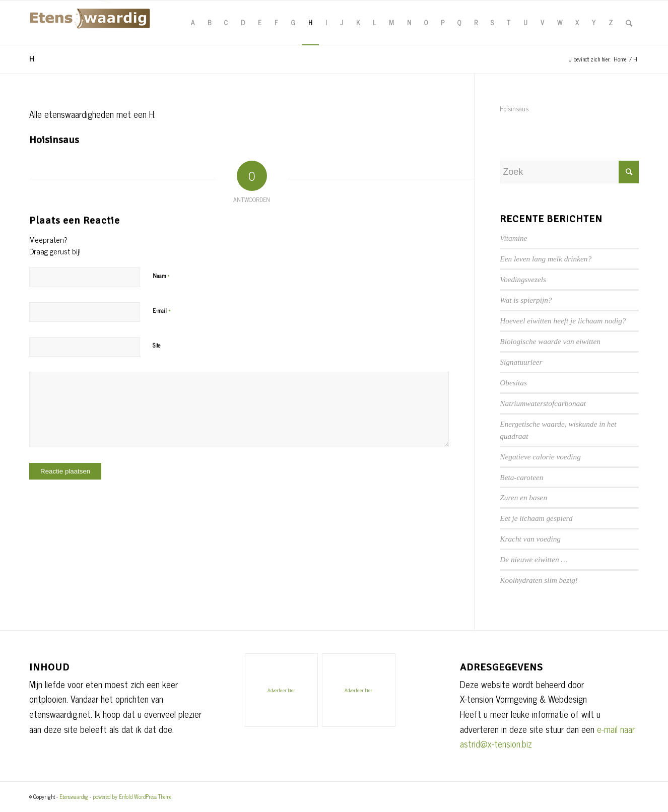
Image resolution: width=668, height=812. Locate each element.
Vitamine (513, 238)
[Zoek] (629, 23)
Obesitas (513, 383)
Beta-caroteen (521, 477)
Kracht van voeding (530, 539)
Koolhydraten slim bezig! (539, 580)
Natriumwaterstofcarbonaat (543, 403)
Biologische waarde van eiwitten (550, 341)
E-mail (162, 310)
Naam (161, 275)
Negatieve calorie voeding (540, 457)
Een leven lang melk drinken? (546, 259)
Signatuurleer (521, 362)
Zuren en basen (523, 497)
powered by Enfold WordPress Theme (132, 796)
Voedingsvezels (523, 279)
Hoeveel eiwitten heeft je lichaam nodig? (563, 321)
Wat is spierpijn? (526, 300)
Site (156, 345)
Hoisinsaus (54, 140)
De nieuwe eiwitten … (534, 559)
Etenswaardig (74, 796)
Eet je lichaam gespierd (536, 518)
